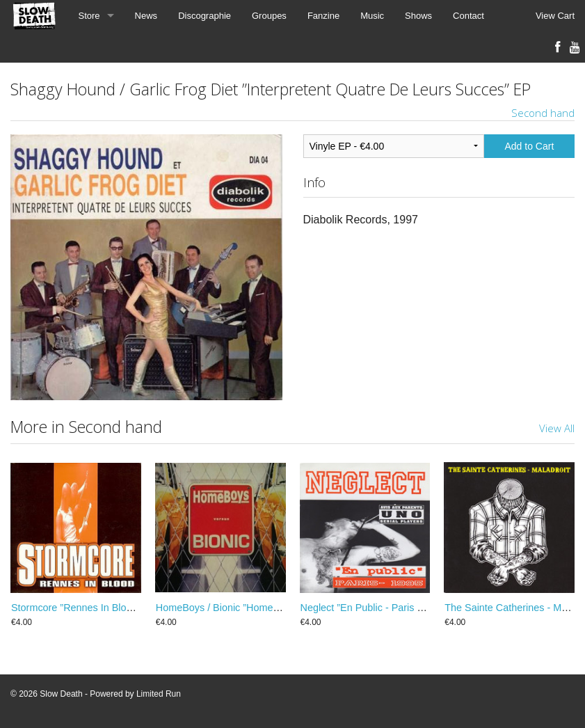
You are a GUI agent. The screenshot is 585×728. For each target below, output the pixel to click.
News (146, 16)
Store (89, 16)
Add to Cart (530, 146)
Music (372, 16)
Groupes (269, 16)
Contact (468, 16)
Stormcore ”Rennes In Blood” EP (84, 608)
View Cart (555, 16)
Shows (418, 16)
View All (557, 428)
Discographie (205, 16)
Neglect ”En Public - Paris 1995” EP (380, 608)
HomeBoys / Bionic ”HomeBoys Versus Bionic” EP (267, 608)
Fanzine (323, 16)
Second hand (543, 113)
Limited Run (159, 694)
